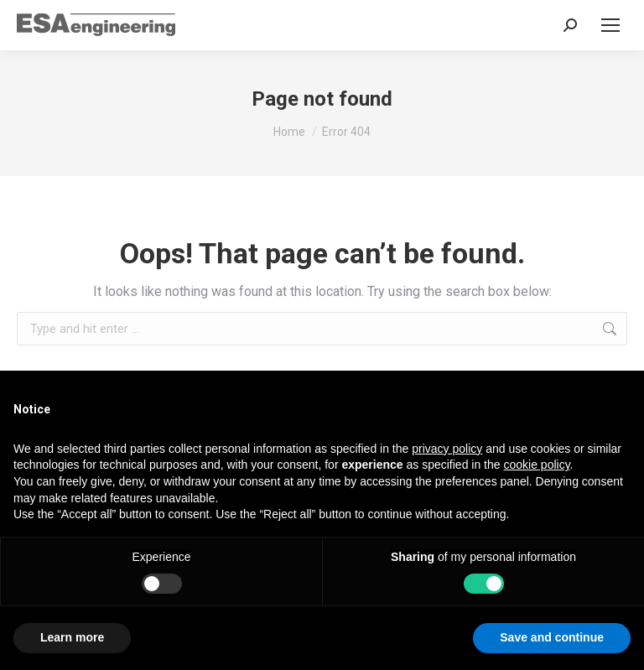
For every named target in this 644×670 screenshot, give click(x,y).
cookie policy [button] (536, 465)
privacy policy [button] (447, 449)
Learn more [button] (72, 637)
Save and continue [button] (552, 637)
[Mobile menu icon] (610, 25)
